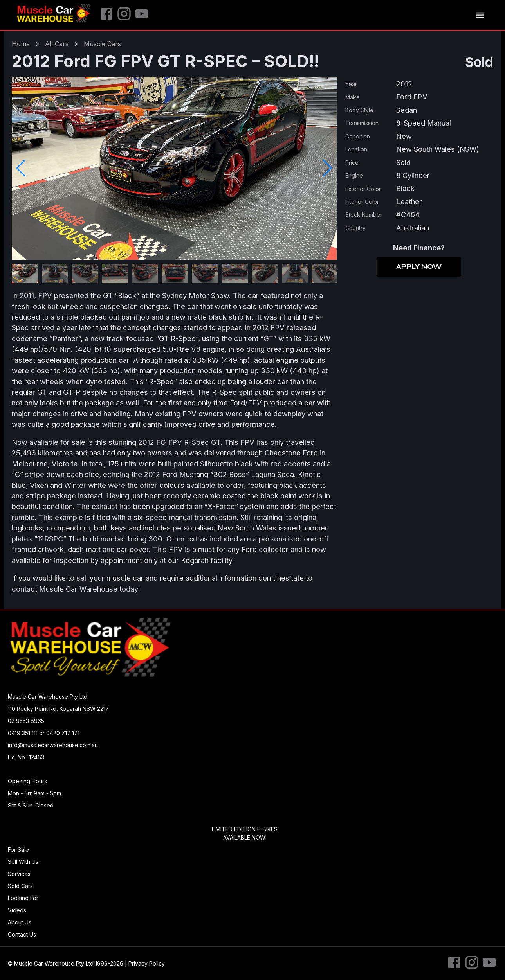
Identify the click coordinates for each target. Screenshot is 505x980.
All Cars (57, 44)
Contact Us (22, 934)
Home (21, 44)
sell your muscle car (110, 578)
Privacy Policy (147, 963)
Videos (17, 910)
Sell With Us (23, 862)
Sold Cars (20, 886)
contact (24, 589)
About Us (20, 922)
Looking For (23, 898)
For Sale (18, 850)
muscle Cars (102, 44)
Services (19, 874)
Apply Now (419, 267)
